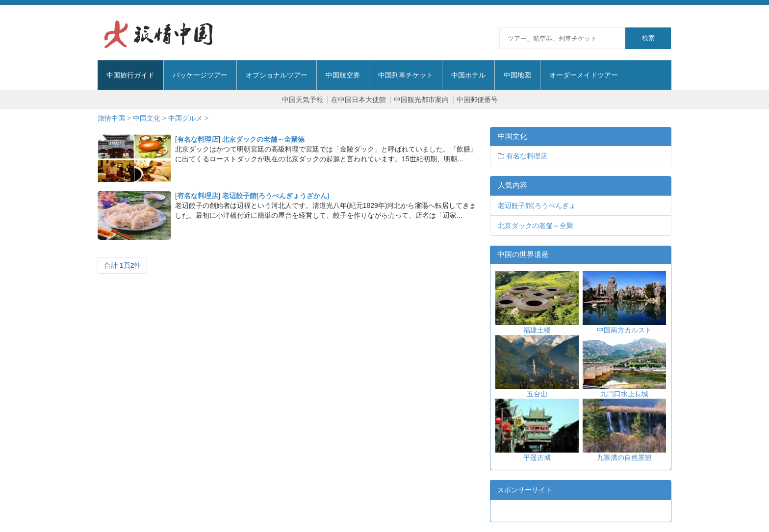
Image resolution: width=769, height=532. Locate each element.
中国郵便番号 (477, 100)
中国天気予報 (303, 100)
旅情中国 (111, 118)
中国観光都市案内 (421, 100)
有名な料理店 (198, 139)
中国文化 (147, 118)
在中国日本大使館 (359, 100)
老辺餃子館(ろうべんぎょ (537, 205)
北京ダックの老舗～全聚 (536, 226)
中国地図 (517, 75)
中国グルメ (185, 118)
